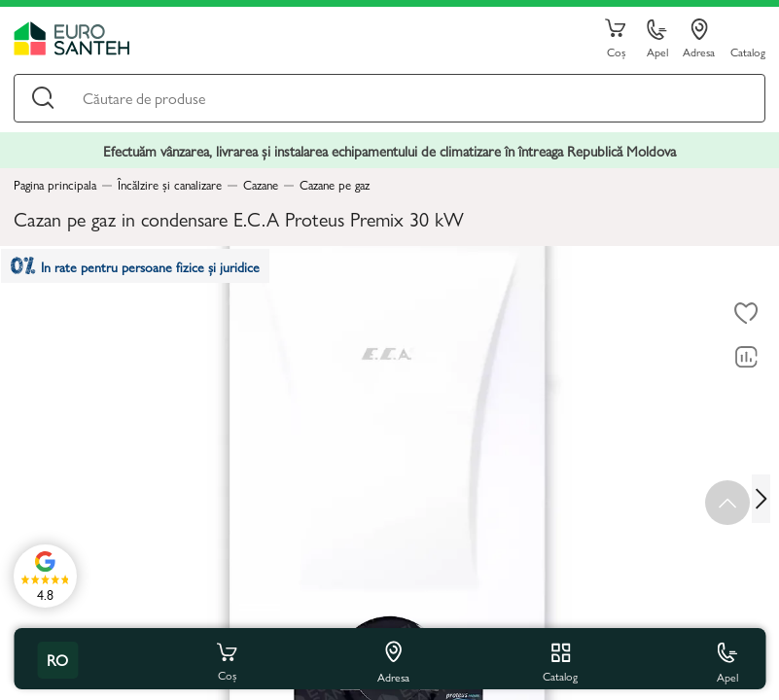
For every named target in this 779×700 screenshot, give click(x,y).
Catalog (748, 51)
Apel (657, 39)
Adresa (699, 39)
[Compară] (746, 358)
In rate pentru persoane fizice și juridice (147, 272)
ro (57, 660)
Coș (616, 39)
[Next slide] (765, 498)
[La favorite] (746, 314)
